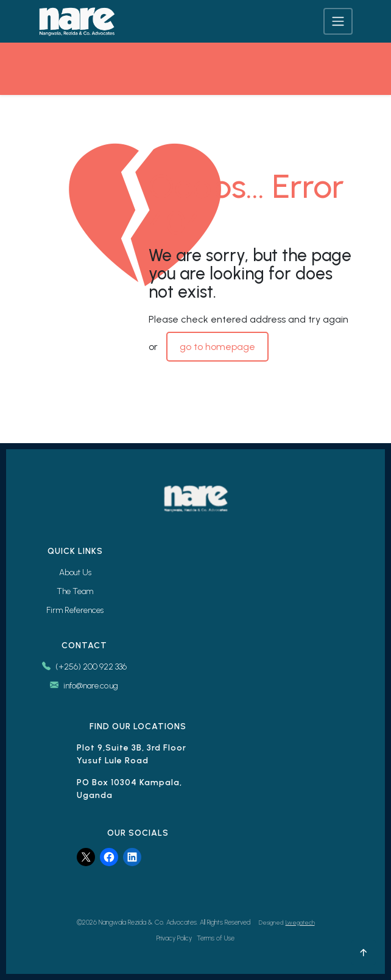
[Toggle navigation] (338, 21)
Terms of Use (216, 938)
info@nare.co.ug (84, 686)
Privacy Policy (174, 938)
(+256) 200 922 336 (84, 667)
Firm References (75, 610)
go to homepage (217, 347)
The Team (75, 591)
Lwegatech (300, 922)
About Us (75, 572)
